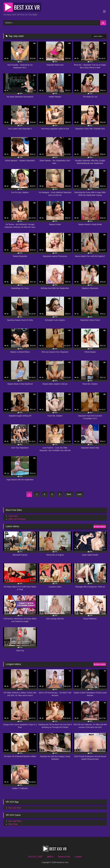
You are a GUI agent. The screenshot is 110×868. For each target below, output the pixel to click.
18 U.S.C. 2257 (35, 857)
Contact (78, 857)
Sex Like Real (15, 808)
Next (69, 494)
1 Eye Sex (13, 516)
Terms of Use (64, 857)
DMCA (50, 857)
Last (79, 494)
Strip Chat (13, 824)
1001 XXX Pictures (17, 519)
